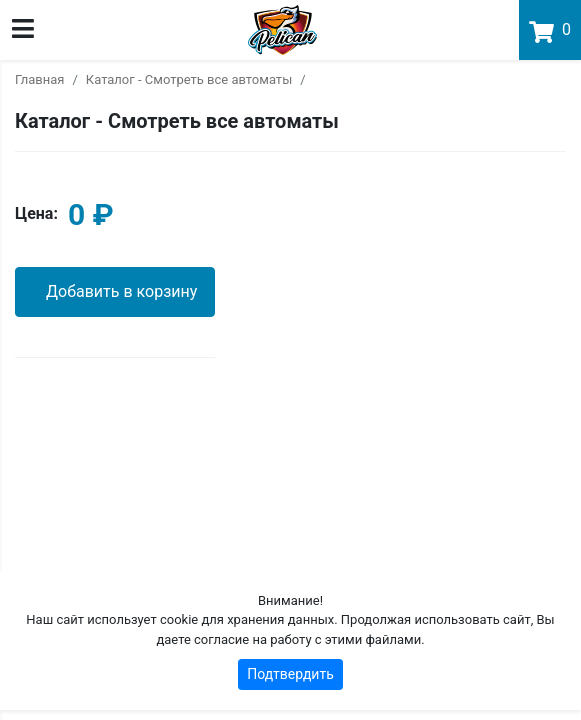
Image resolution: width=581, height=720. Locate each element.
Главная (39, 79)
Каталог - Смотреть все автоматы (189, 79)
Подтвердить (290, 674)
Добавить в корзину (121, 291)
